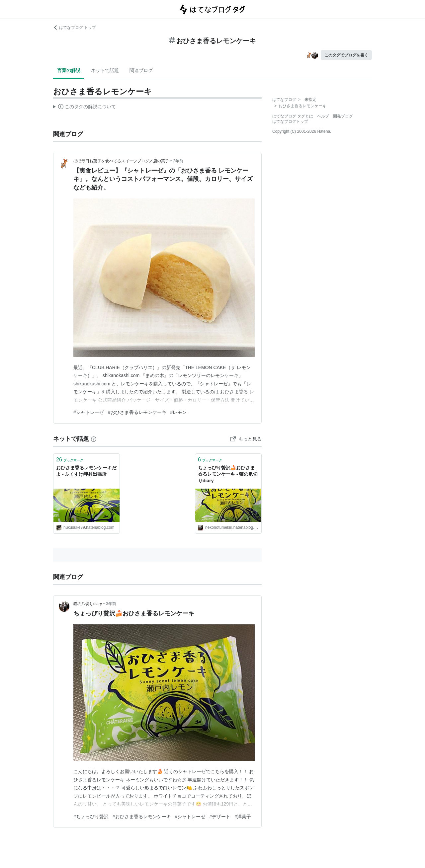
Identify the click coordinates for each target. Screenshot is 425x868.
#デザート (220, 817)
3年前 (111, 604)
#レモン (179, 412)
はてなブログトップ (290, 121)
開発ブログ (343, 116)
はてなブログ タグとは (293, 116)
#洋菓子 (243, 817)
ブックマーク (70, 460)
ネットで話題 (105, 70)
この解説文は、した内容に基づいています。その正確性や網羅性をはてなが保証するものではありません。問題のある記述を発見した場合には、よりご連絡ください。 (85, 108)
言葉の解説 (69, 70)
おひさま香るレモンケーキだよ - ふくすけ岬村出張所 (86, 471)
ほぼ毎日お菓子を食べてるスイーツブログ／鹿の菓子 (121, 161)
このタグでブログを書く (346, 55)
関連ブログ (141, 70)
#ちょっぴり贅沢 (91, 817)
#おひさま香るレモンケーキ (137, 412)
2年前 (178, 161)
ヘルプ (323, 116)
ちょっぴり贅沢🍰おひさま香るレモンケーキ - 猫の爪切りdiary (228, 474)
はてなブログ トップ (75, 28)
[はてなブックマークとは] (94, 439)
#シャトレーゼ (89, 412)
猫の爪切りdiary (88, 604)
